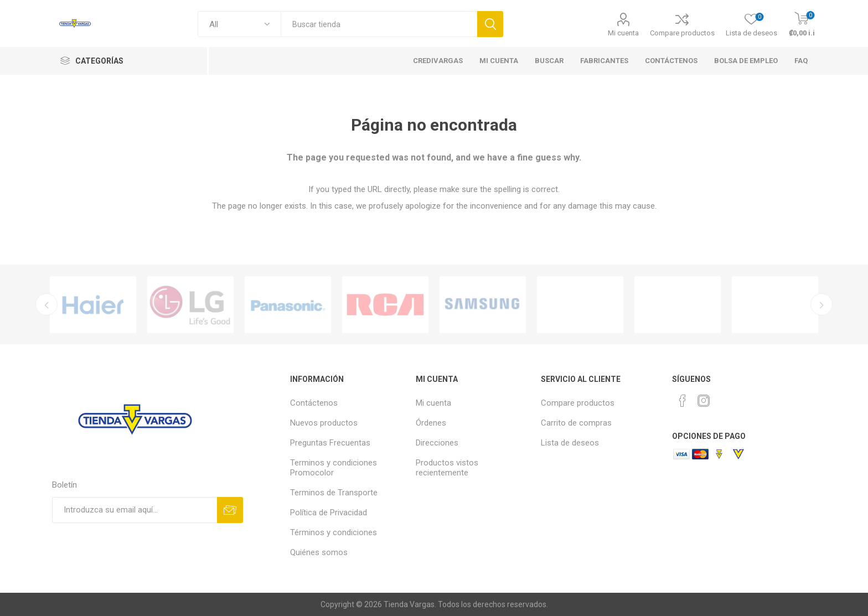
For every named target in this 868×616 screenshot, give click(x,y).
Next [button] (821, 304)
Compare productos (682, 33)
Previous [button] (46, 304)
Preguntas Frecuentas (330, 443)
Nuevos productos (324, 423)
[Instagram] (704, 401)
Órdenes (431, 423)
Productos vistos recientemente (447, 468)
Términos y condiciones (334, 532)
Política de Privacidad (329, 513)
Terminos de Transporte (334, 493)
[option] (93, 305)
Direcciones (437, 443)
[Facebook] (683, 401)
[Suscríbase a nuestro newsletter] (135, 510)
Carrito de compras (576, 423)
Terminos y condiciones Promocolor (334, 468)
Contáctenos (314, 403)
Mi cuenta (623, 33)
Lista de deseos (570, 443)
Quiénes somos (319, 552)
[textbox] (379, 24)
